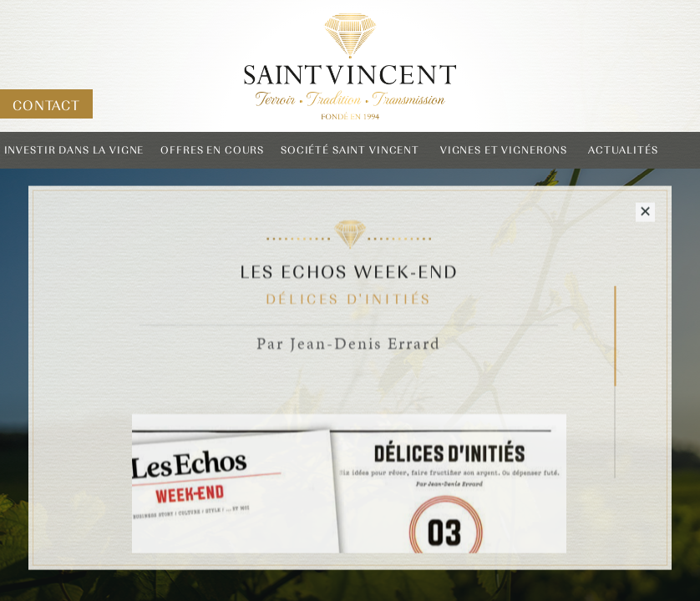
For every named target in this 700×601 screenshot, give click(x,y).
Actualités (623, 150)
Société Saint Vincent (350, 150)
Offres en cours (212, 150)
